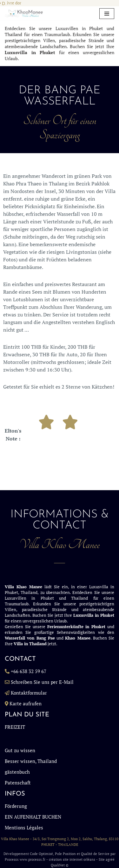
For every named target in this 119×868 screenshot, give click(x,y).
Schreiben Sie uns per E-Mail (42, 682)
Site (102, 859)
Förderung (16, 806)
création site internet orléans (72, 859)
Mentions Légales (24, 827)
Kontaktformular (29, 693)
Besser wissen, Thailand (31, 761)
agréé (110, 859)
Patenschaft (18, 783)
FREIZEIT (15, 727)
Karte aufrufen (26, 703)
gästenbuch (17, 772)
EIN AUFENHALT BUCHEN (33, 817)
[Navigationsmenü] (107, 14)
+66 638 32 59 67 (29, 671)
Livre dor (13, 3)
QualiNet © (60, 865)
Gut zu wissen (20, 750)
